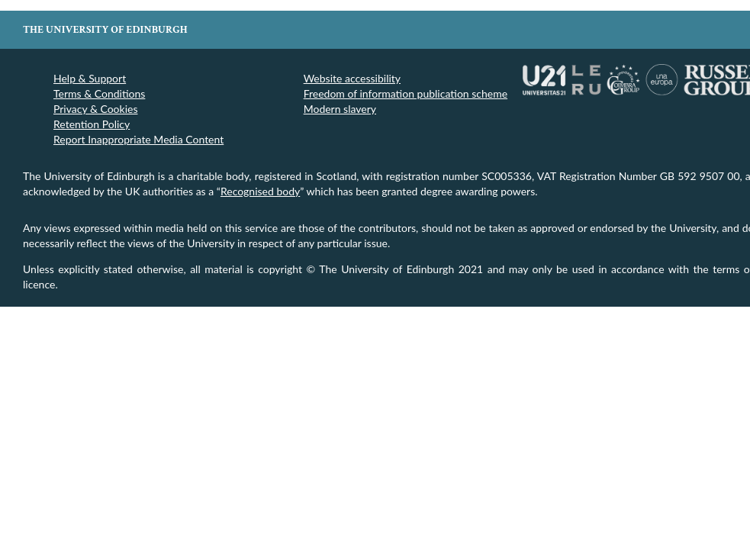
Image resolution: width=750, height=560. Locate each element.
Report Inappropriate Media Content (138, 139)
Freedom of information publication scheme (406, 93)
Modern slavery (340, 109)
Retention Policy (92, 124)
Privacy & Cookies (95, 109)
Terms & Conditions (99, 93)
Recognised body (260, 191)
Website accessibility (352, 78)
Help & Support (90, 78)
